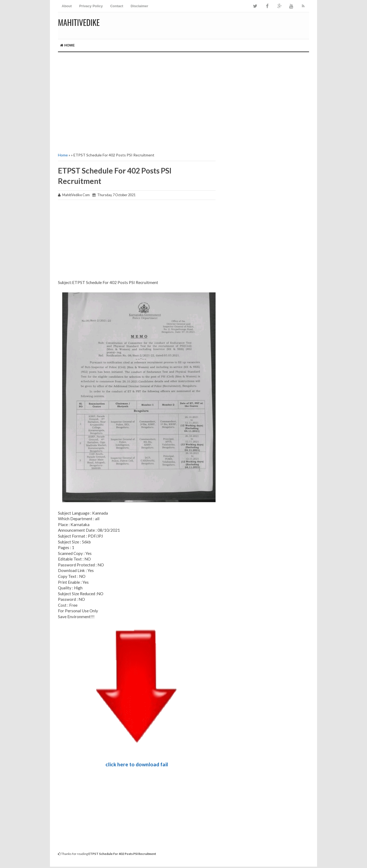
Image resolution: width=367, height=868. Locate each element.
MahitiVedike (79, 22)
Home (67, 45)
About (67, 6)
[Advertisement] (183, 98)
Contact (117, 6)
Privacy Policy (91, 6)
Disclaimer (139, 6)
